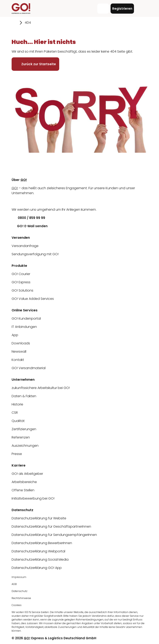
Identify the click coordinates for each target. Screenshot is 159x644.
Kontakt (18, 360)
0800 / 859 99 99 (28, 218)
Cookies (17, 605)
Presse (17, 454)
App (15, 335)
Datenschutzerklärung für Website (39, 518)
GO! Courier (21, 274)
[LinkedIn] (15, 201)
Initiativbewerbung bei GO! (33, 498)
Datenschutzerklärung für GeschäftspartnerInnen (51, 526)
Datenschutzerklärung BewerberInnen (42, 543)
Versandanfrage (25, 246)
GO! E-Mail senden (30, 226)
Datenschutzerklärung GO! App (37, 568)
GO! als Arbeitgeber (27, 474)
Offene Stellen (23, 490)
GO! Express (21, 282)
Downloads (21, 343)
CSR (15, 413)
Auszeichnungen (25, 446)
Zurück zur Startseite (35, 64)
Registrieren (122, 9)
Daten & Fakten (24, 396)
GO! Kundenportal (26, 318)
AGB (14, 584)
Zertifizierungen (24, 429)
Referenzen (21, 437)
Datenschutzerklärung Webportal (38, 551)
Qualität (18, 421)
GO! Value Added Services (33, 299)
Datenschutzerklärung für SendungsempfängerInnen (54, 535)
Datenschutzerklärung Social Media (40, 560)
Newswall (19, 352)
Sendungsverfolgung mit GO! (35, 254)
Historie (17, 404)
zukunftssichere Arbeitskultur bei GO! (41, 388)
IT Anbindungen (24, 327)
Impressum (19, 577)
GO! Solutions (22, 290)
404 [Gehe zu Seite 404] (28, 23)
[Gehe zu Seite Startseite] (14, 23)
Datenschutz (19, 591)
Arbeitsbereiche (24, 482)
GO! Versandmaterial (29, 368)
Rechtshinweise (21, 598)
